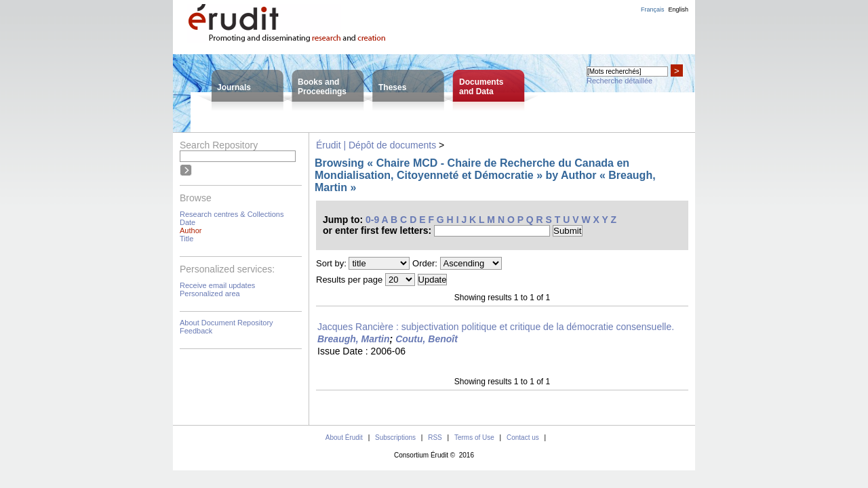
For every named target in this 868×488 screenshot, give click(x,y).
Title (186, 239)
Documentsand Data (481, 87)
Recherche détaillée (619, 81)
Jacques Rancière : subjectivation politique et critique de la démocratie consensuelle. (496, 327)
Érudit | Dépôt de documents (376, 145)
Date (188, 222)
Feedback (196, 331)
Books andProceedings (322, 87)
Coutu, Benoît (427, 339)
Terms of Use (474, 438)
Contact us (523, 438)
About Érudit (344, 438)
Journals (234, 87)
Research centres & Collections (232, 214)
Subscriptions (395, 438)
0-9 (372, 220)
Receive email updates (217, 285)
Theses (392, 87)
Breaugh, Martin (354, 339)
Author (191, 230)
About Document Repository (226, 323)
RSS (435, 438)
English (678, 9)
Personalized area (210, 293)
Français (653, 9)
